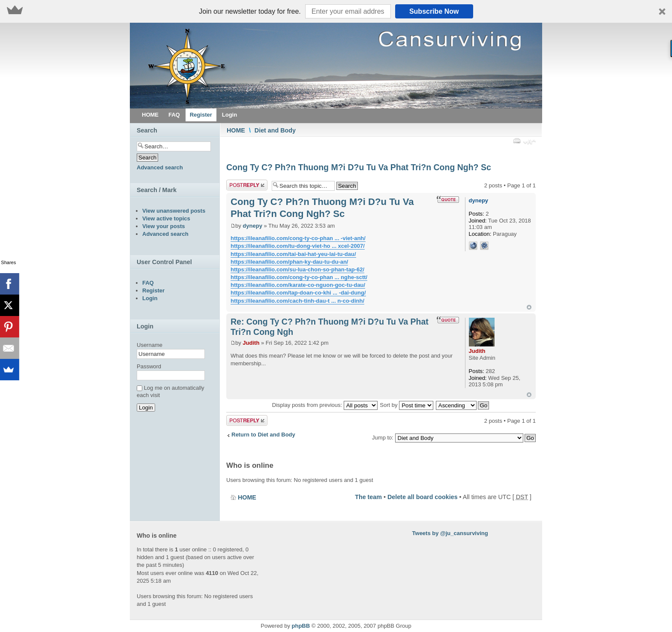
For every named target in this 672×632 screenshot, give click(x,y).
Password (149, 366)
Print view (516, 141)
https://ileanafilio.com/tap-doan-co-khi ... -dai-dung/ (298, 293)
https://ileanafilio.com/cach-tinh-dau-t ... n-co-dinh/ (297, 301)
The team (368, 497)
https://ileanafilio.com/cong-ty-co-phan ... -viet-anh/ (298, 238)
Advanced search (160, 167)
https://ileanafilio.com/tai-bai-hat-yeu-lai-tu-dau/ (293, 254)
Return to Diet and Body (263, 435)
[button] (336, 11)
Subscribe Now (434, 11)
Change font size (529, 143)
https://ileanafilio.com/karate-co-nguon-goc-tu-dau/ (298, 285)
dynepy (252, 226)
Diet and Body (275, 130)
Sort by (406, 405)
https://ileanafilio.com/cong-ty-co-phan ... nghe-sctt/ (299, 277)
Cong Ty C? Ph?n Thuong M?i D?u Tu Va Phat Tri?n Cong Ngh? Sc (359, 167)
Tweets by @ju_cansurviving (450, 533)
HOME (236, 130)
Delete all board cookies (423, 497)
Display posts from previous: (325, 405)
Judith (251, 343)
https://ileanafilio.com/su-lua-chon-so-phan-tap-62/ (297, 269)
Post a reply (247, 185)
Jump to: (383, 438)
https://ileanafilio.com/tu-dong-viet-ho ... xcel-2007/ (298, 246)
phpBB (301, 626)
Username (150, 345)
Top (529, 307)
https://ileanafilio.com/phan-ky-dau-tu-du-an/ (289, 262)
